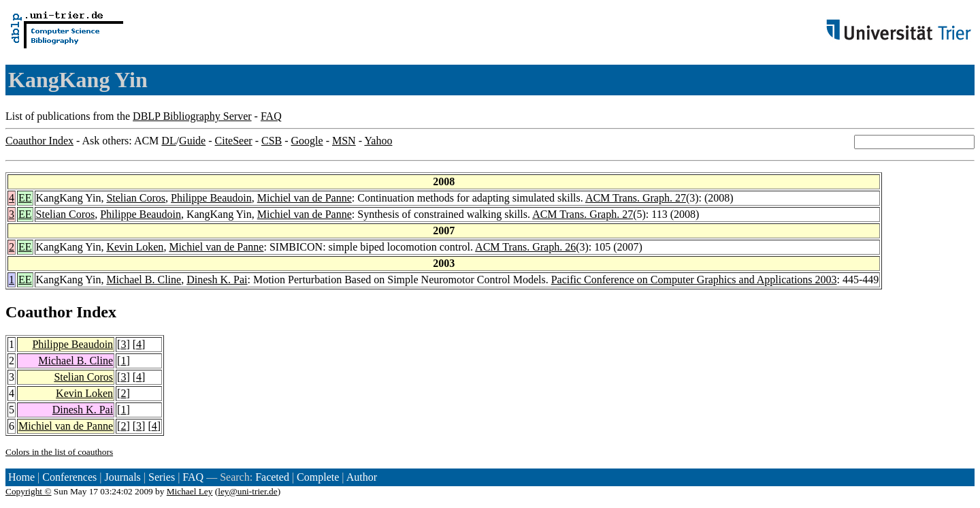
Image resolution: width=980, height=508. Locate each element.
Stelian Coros (136, 198)
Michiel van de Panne (305, 198)
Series (162, 477)
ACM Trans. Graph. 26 (525, 247)
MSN (344, 141)
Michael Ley (190, 491)
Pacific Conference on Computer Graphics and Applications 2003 (694, 280)
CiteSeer (234, 141)
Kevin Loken (135, 247)
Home (21, 477)
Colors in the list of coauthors (59, 452)
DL (168, 141)
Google (307, 141)
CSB (272, 141)
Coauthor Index (39, 141)
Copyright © (29, 491)
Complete (318, 477)
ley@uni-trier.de (247, 491)
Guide (192, 141)
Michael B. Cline (144, 280)
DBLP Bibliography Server (192, 116)
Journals (122, 477)
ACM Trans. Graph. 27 (636, 198)
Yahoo (378, 141)
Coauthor (39, 312)
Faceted (272, 477)
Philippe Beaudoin (211, 198)
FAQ (271, 116)
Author (362, 477)
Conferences (69, 477)
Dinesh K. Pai (217, 280)
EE (25, 198)
